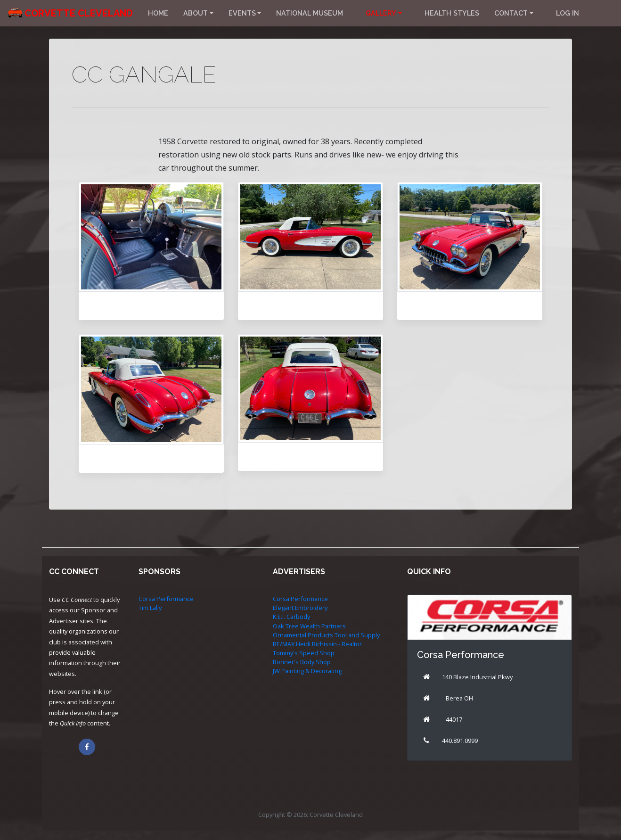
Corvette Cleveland (79, 13)
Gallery (381, 13)
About (196, 13)
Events (242, 13)
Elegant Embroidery (300, 608)
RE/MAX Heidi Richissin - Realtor (317, 644)
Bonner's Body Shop (302, 662)
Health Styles (452, 13)
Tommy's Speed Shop (304, 653)
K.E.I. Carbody (291, 617)
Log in (568, 13)
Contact (511, 13)
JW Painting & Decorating (307, 671)
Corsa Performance (166, 599)
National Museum (310, 13)
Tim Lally (150, 608)
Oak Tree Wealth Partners (309, 626)
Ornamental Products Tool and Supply (326, 635)
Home (158, 13)
